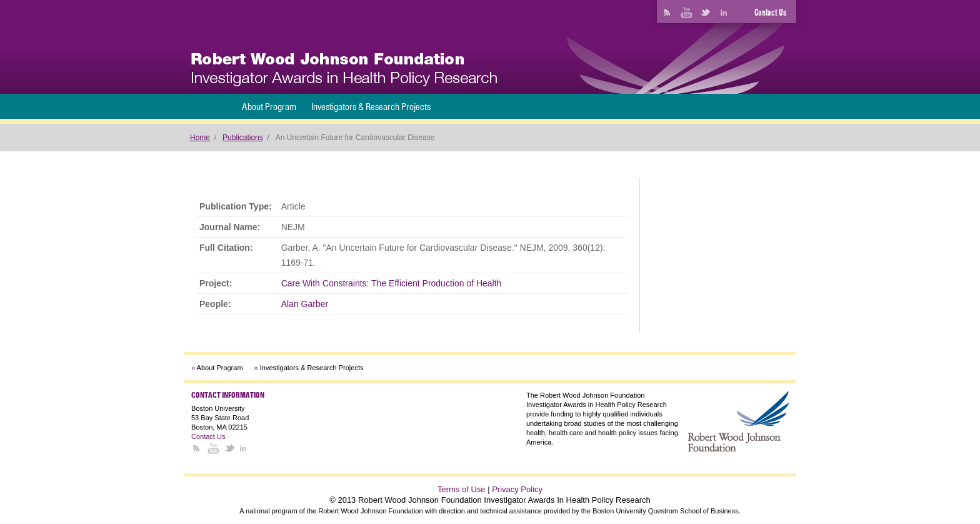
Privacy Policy (517, 489)
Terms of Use (462, 489)
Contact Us (770, 13)
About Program (269, 107)
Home (200, 138)
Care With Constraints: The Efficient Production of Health (392, 283)
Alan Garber (305, 304)
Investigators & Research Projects (371, 107)
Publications (243, 138)
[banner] (344, 70)
